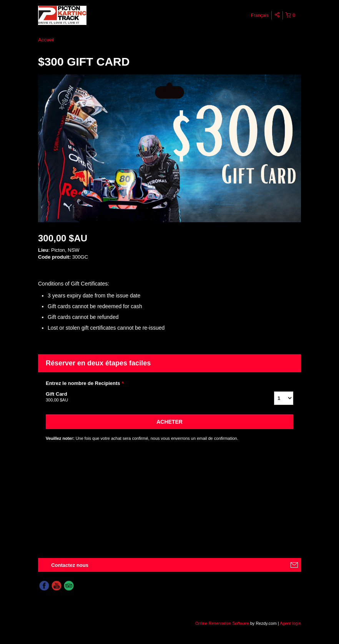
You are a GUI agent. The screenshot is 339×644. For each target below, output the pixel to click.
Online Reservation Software (222, 623)
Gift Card (150, 397)
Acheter (169, 422)
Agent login (290, 623)
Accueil (46, 40)
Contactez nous (70, 565)
